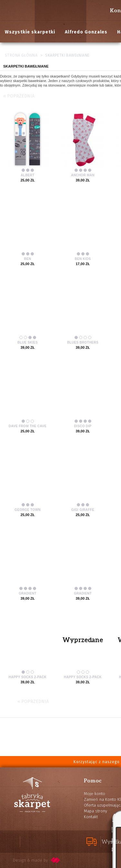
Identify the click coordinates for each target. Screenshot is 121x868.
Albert (27, 175)
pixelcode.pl (55, 860)
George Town (27, 510)
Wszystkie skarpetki (30, 32)
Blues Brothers (83, 342)
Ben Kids (83, 259)
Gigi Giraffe (83, 510)
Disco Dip (83, 426)
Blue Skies (28, 342)
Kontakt (91, 817)
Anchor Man (83, 175)
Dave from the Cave (28, 426)
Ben (27, 259)
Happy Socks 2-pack (28, 677)
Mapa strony (96, 811)
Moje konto (95, 794)
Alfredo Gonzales (86, 32)
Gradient (28, 593)
